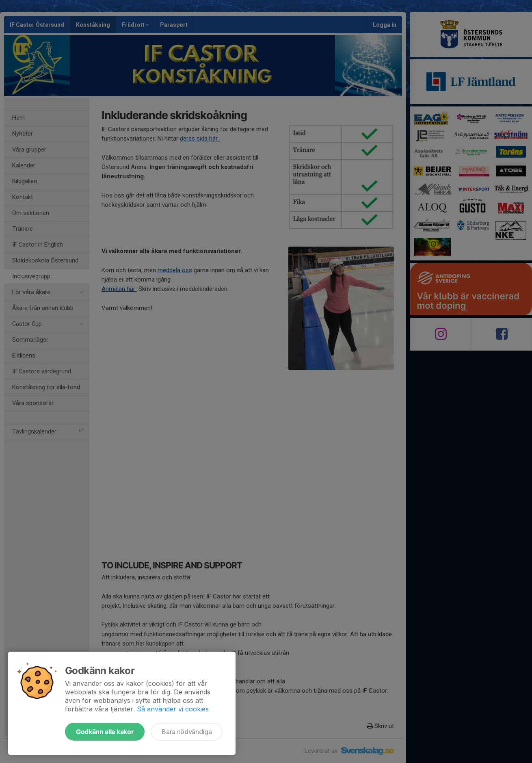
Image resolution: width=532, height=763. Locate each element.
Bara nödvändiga (187, 732)
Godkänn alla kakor (105, 732)
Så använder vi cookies (173, 709)
